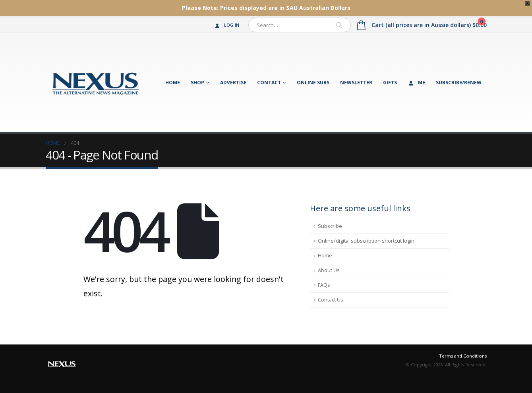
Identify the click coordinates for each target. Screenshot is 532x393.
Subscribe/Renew (459, 83)
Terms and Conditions (463, 356)
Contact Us (331, 300)
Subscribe (330, 226)
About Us (329, 270)
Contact (269, 83)
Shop (197, 83)
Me (416, 83)
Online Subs (313, 83)
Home (173, 83)
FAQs (324, 285)
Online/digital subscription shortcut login (366, 241)
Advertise (233, 83)
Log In (227, 25)
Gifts (390, 83)
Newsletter (356, 83)
